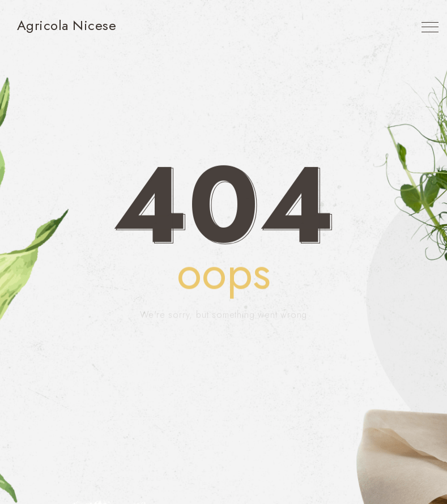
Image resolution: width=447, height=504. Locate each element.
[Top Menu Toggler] (430, 27)
